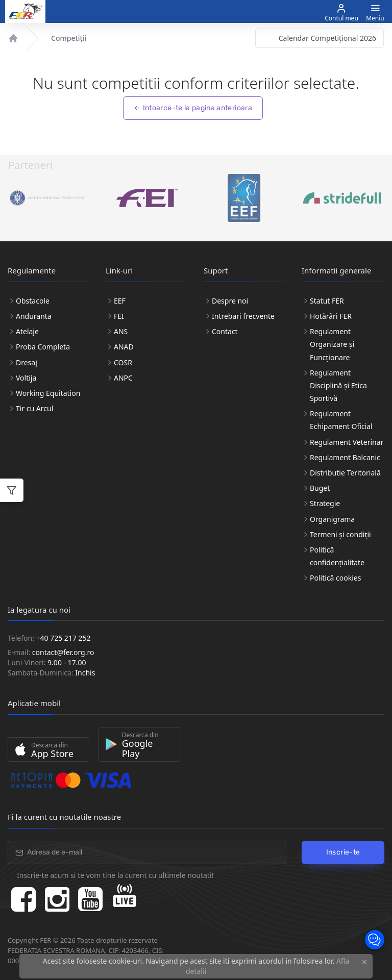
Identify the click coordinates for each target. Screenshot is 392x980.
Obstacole (33, 301)
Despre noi (230, 301)
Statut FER (327, 301)
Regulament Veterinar (347, 442)
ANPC (123, 378)
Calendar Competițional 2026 (327, 38)
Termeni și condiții (340, 534)
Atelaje (27, 331)
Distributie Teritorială (345, 473)
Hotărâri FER (331, 316)
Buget (320, 488)
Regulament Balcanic (345, 457)
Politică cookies (335, 578)
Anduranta (34, 316)
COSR (123, 362)
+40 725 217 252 (64, 638)
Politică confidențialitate (337, 556)
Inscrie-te (343, 852)
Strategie (325, 503)
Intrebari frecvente (243, 316)
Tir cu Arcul (34, 408)
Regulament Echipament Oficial (341, 420)
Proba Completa (43, 347)
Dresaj (27, 362)
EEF (120, 301)
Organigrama (332, 519)
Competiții (69, 38)
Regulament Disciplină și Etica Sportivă (338, 385)
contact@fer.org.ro (63, 652)
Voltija (26, 378)
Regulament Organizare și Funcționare (332, 344)
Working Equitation (48, 393)
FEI (119, 316)
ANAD (124, 347)
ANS (121, 331)
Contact (225, 331)
